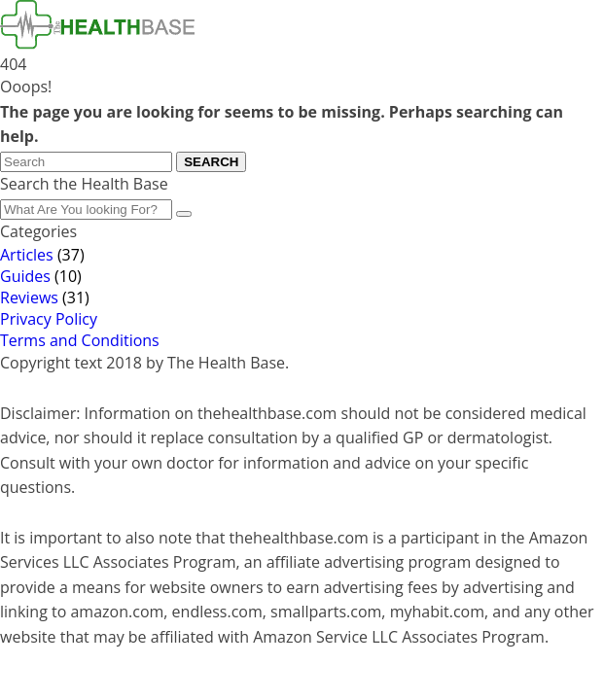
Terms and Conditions (80, 340)
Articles (27, 255)
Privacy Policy (49, 319)
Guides (25, 276)
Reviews (29, 297)
